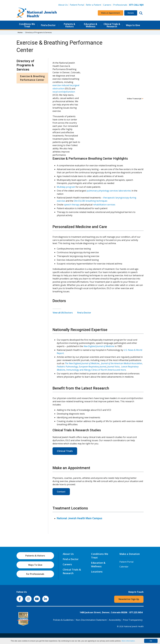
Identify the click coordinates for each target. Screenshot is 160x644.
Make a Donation (130, 554)
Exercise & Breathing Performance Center (32, 78)
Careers (107, 5)
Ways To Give (35, 565)
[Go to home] (37, 13)
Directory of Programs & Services (25, 65)
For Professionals (35, 574)
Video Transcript (135, 99)
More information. (128, 641)
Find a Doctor (48, 25)
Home (20, 32)
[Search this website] (141, 13)
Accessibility (115, 620)
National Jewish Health (134, 626)
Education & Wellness (91, 25)
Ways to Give (133, 25)
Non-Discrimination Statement (91, 620)
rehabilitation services (104, 205)
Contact (61, 492)
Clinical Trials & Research (112, 25)
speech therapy (72, 205)
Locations (97, 572)
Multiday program (66, 187)
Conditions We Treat (27, 25)
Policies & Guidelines (63, 620)
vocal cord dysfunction (64, 92)
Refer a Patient (94, 5)
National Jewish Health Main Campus (80, 518)
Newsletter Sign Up (129, 599)
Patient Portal (77, 5)
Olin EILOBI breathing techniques (91, 201)
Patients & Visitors (69, 25)
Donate (131, 13)
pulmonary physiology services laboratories (109, 191)
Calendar (124, 567)
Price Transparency (133, 620)
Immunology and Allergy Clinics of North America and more (96, 370)
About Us (63, 5)
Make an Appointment (110, 13)
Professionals (120, 5)
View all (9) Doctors (63, 313)
